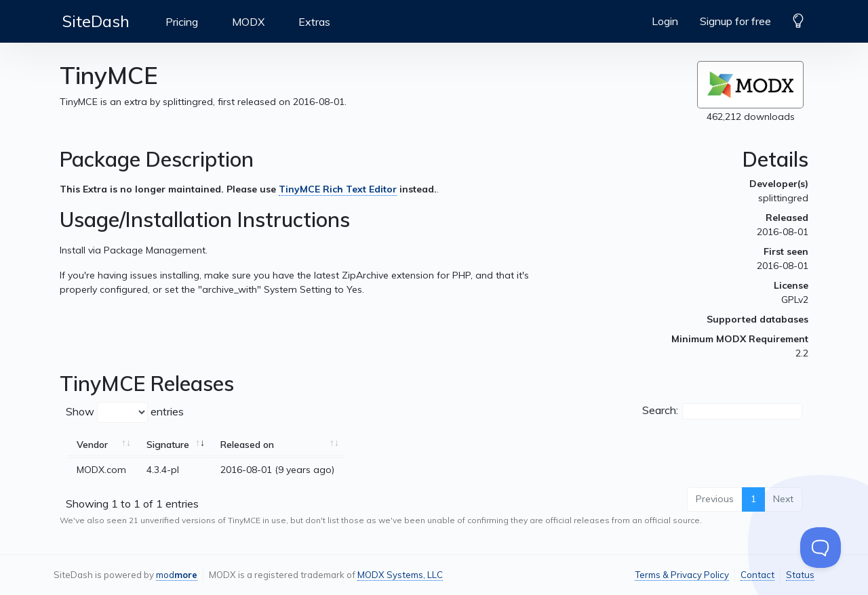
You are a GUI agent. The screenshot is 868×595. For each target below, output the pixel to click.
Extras (314, 22)
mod (177, 575)
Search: (722, 411)
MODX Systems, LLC (400, 575)
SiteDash (96, 21)
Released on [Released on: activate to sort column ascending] (247, 445)
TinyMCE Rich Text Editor (338, 189)
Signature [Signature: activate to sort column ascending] (168, 445)
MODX (248, 22)
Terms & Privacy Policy (682, 575)
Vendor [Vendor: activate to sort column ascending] (92, 445)
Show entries (125, 412)
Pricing (182, 22)
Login (665, 21)
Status (800, 575)
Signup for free (735, 21)
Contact (757, 575)
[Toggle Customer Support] (821, 548)
